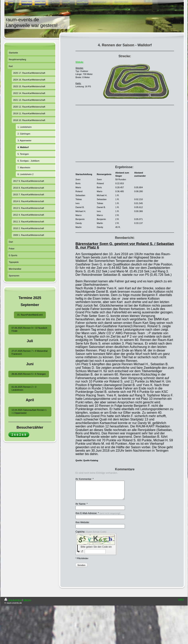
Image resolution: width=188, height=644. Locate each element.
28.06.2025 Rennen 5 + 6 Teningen (29, 374)
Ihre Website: (82, 526)
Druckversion (13, 603)
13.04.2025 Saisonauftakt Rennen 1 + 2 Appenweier (29, 411)
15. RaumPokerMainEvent (30, 315)
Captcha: (91, 535)
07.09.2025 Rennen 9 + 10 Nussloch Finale (29, 329)
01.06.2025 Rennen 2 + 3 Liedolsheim (24, 388)
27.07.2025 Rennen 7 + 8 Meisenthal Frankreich (30, 352)
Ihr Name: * (82, 507)
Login (181, 603)
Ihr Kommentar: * (85, 479)
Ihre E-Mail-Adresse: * (98, 517)
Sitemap (27, 603)
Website (79, 62)
